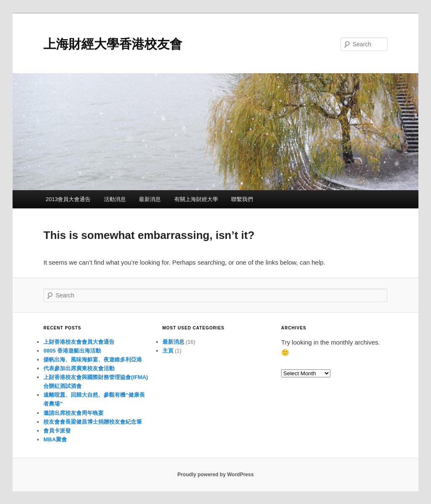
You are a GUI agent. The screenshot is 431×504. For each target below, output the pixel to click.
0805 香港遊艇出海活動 (72, 351)
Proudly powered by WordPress (215, 475)
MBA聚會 (55, 439)
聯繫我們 (242, 199)
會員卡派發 (57, 431)
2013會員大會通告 (68, 199)
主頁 (168, 351)
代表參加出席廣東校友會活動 (79, 368)
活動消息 (115, 199)
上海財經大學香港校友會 (113, 44)
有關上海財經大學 (196, 199)
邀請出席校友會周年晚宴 (73, 413)
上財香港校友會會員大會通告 (79, 342)
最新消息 (150, 199)
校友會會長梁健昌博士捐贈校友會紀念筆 (93, 422)
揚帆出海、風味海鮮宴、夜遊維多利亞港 (93, 359)
